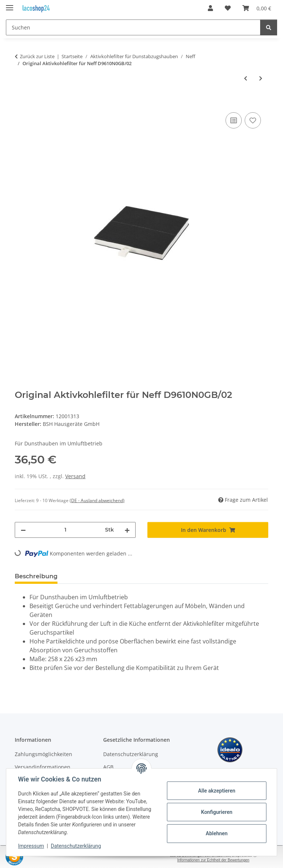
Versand (75, 476)
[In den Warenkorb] (21, 102)
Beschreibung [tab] (36, 576)
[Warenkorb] (257, 8)
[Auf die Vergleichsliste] (234, 120)
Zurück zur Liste (37, 56)
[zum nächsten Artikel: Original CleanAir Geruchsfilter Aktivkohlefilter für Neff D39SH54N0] (261, 78)
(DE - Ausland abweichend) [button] (97, 500)
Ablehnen (216, 833)
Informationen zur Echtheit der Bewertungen (213, 860)
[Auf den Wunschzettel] (253, 120)
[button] (210, 8)
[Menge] (65, 530)
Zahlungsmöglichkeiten (43, 754)
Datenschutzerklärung (76, 846)
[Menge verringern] (23, 530)
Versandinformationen (43, 767)
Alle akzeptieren (216, 791)
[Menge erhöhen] (127, 530)
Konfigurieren (216, 812)
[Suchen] (133, 27)
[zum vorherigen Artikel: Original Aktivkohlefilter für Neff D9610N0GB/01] (246, 78)
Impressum (31, 846)
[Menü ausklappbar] (10, 5)
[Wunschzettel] (228, 8)
